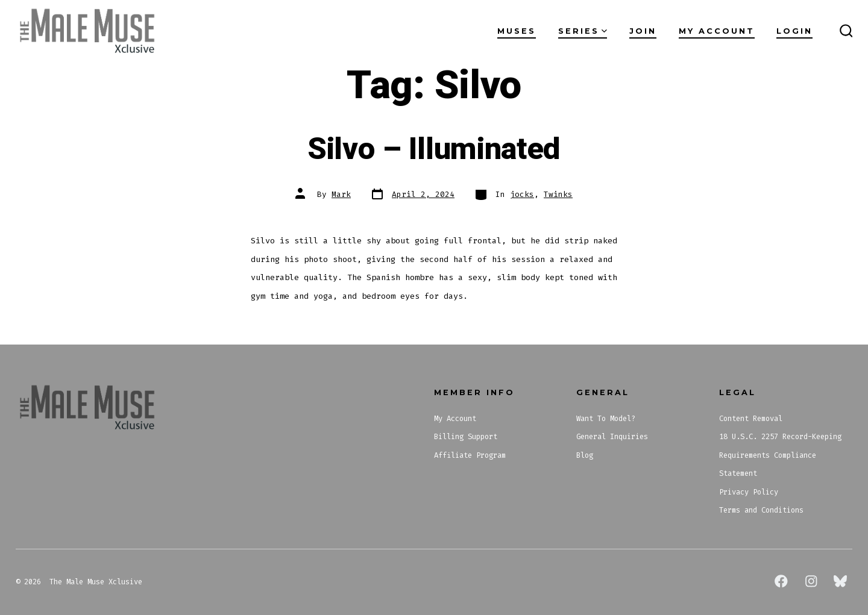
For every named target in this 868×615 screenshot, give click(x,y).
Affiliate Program (470, 455)
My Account (717, 31)
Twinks (558, 194)
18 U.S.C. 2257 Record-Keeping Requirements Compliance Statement (780, 455)
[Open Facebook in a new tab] (781, 581)
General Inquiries (612, 437)
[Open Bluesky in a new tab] (840, 581)
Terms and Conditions (761, 510)
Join (643, 31)
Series (583, 31)
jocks (522, 194)
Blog (585, 455)
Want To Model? (606, 419)
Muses (517, 31)
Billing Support (466, 437)
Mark (341, 194)
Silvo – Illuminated (434, 149)
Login (794, 31)
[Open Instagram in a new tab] (811, 581)
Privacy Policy (749, 492)
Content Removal (751, 419)
